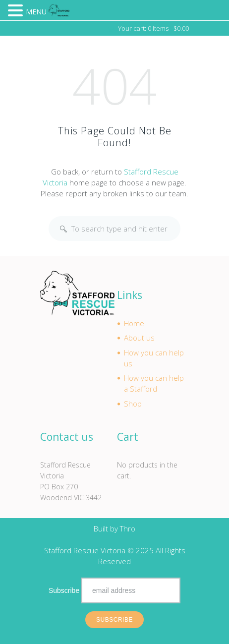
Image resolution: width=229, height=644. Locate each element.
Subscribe (64, 590)
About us (139, 338)
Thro (128, 528)
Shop (133, 404)
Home (134, 323)
